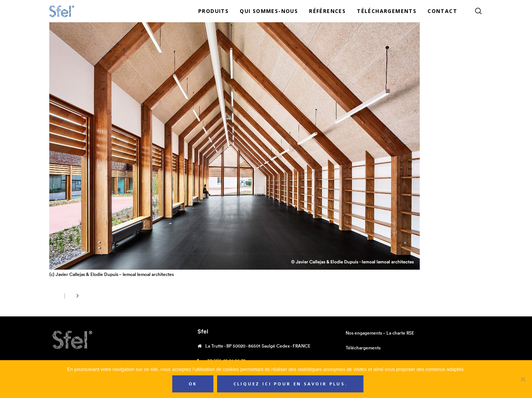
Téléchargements (363, 348)
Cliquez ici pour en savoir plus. (290, 384)
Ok (193, 384)
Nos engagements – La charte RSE (380, 333)
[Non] (523, 379)
